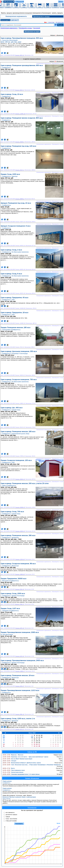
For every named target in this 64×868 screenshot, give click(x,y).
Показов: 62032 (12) (20, 246)
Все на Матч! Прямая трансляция (17, 759)
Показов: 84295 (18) (20, 269)
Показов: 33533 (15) (20, 531)
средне (8, 817)
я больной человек (11, 821)
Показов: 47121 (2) (20, 347)
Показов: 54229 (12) (20, 375)
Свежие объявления (32, 778)
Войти (61, 2)
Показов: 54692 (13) (20, 403)
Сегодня (9, 761)
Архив (58, 823)
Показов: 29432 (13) (20, 479)
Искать (60, 25)
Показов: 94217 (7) (20, 170)
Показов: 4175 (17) (20, 729)
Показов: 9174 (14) (20, 656)
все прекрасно (10, 812)
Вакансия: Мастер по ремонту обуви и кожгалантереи (19, 797)
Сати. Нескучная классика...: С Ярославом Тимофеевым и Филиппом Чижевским (32, 765)
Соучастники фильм (13, 772)
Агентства (51, 22)
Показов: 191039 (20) (20, 308)
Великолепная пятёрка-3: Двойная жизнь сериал (22, 763)
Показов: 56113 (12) (20, 427)
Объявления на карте (32, 32)
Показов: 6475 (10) (20, 628)
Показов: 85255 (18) (20, 293)
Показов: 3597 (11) (20, 55)
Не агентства (60, 22)
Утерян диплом (7, 781)
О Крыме (20, 2)
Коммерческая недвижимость (16, 16)
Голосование (32, 808)
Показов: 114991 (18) (20, 114)
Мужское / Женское (13, 755)
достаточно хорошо (11, 814)
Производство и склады (41, 16)
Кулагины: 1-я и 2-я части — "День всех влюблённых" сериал (25, 757)
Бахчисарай (6, 20)
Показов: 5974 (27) (20, 686)
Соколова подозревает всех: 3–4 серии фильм (21, 774)
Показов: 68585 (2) (20, 199)
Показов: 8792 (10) (20, 589)
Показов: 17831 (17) (20, 604)
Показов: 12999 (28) (20, 574)
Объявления (9, 2)
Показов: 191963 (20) (20, 323)
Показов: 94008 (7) (20, 142)
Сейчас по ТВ (32, 752)
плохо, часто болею (11, 819)
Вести (9, 768)
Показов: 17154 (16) (20, 559)
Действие (15, 20)
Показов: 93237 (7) (19, 90)
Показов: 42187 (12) (20, 222)
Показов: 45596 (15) (20, 507)
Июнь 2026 (32, 733)
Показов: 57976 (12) (20, 456)
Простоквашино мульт (14, 770)
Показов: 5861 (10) (20, 714)
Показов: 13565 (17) (20, 671)
